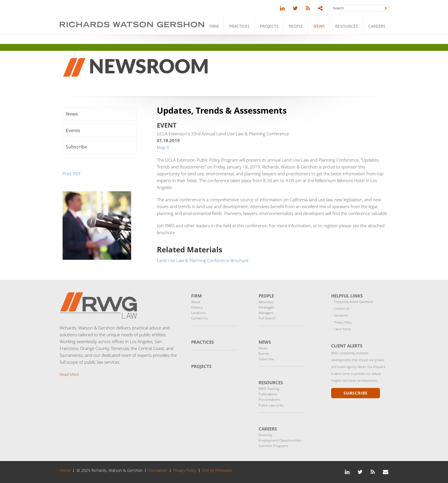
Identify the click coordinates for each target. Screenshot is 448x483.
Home (65, 470)
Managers (266, 313)
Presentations (269, 400)
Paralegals (266, 307)
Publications (268, 394)
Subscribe (76, 147)
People (296, 26)
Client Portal (342, 329)
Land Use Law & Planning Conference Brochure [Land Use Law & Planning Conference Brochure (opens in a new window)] (203, 260)
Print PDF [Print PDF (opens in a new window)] (72, 174)
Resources (347, 26)
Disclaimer (341, 315)
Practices (239, 26)
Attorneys (266, 302)
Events (73, 130)
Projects (269, 26)
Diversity (265, 435)
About (196, 302)
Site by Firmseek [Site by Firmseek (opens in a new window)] (217, 470)
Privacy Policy (343, 322)
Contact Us (200, 318)
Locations (199, 313)
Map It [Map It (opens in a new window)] (163, 147)
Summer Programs (273, 446)
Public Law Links (271, 405)
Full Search (267, 318)
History (197, 307)
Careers (377, 26)
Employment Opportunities (280, 440)
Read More (69, 374)
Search (338, 8)
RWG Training (269, 389)
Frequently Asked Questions (353, 302)
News (319, 26)
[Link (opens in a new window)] (282, 8)
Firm (214, 26)
